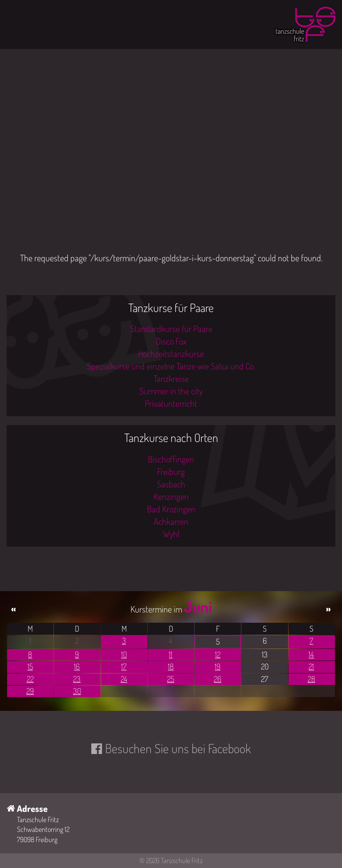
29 (30, 691)
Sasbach (171, 484)
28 (311, 679)
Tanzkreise (171, 378)
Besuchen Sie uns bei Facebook (178, 748)
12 (218, 654)
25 (171, 679)
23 (77, 679)
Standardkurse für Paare (171, 329)
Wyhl (171, 534)
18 (171, 666)
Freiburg (171, 471)
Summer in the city (171, 391)
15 (30, 666)
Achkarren (171, 521)
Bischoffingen (171, 459)
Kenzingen (171, 496)
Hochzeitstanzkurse (171, 353)
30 (77, 691)
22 (30, 679)
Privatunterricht (171, 403)
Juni (198, 606)
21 (311, 666)
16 (77, 666)
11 (171, 654)
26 (218, 679)
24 (124, 679)
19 (218, 666)
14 (311, 654)
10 (124, 654)
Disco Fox (171, 341)
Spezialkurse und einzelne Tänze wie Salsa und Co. (171, 366)
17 (124, 666)
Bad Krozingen (171, 509)
